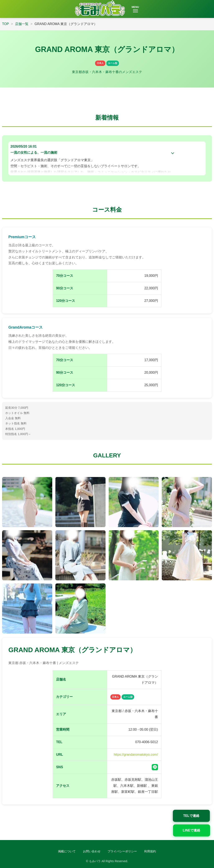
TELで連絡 (195, 815)
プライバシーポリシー (122, 851)
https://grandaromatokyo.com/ (136, 755)
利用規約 (150, 851)
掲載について (67, 851)
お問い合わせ (92, 851)
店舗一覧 (22, 24)
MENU (135, 9)
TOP (6, 24)
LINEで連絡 (195, 829)
